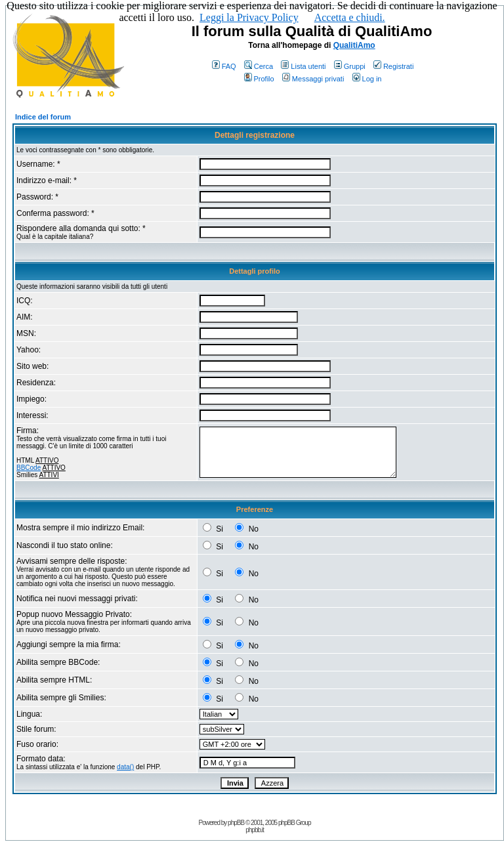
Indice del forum (43, 117)
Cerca (259, 66)
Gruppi (350, 66)
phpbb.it (255, 830)
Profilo (259, 79)
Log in (367, 79)
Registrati (393, 66)
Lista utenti (303, 66)
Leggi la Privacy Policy (249, 17)
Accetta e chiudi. (350, 17)
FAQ (224, 66)
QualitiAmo (354, 45)
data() (125, 767)
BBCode (29, 468)
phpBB (236, 823)
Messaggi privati (313, 79)
